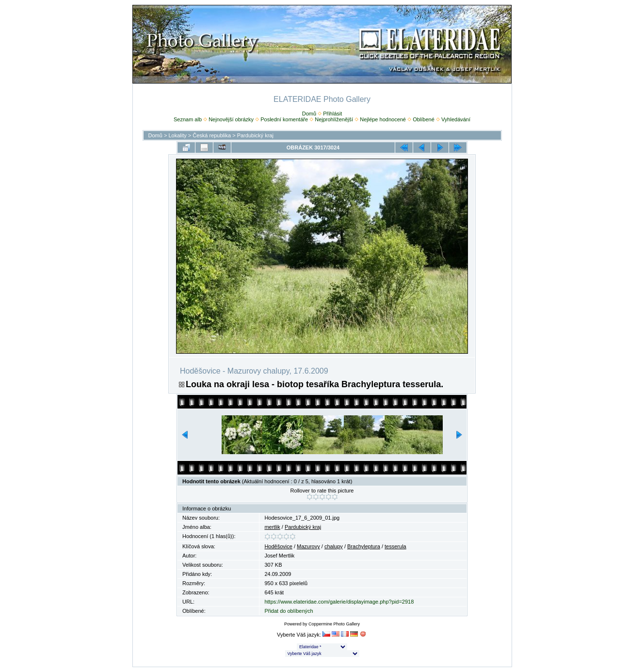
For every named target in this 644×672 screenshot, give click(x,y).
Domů (309, 114)
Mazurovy (308, 546)
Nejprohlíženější (334, 119)
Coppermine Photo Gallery (334, 624)
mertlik (272, 527)
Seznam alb (188, 119)
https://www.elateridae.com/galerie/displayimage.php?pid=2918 (339, 602)
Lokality (177, 135)
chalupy (334, 546)
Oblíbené (424, 119)
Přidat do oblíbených (289, 611)
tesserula (395, 546)
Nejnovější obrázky (231, 119)
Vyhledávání (456, 119)
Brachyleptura (364, 546)
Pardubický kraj (255, 135)
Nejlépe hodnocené (383, 119)
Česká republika (212, 135)
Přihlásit (332, 114)
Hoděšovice (278, 546)
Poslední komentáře (284, 119)
